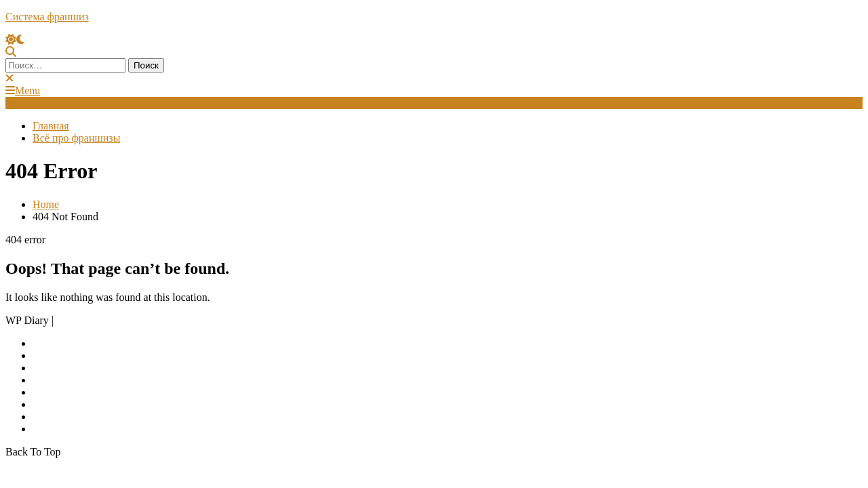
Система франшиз (47, 17)
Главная (51, 126)
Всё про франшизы (76, 138)
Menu (23, 90)
